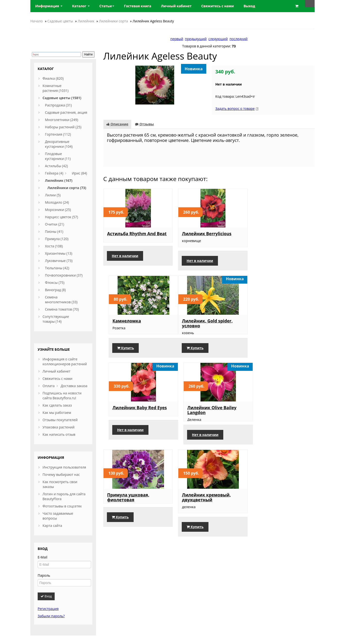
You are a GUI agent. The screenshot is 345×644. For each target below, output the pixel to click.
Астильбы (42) (56, 166)
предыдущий (196, 39)
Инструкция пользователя (64, 467)
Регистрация (48, 609)
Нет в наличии (125, 261)
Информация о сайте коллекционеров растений (65, 361)
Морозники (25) (58, 210)
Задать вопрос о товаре (235, 109)
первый (177, 39)
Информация (49, 6)
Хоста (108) (54, 246)
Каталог (81, 6)
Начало (37, 21)
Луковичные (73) (59, 261)
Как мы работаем (57, 413)
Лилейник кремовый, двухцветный (204, 415)
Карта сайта (52, 526)
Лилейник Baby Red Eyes (207, 321)
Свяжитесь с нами (57, 379)
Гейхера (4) (54, 173)
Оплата (49, 386)
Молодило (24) (57, 202)
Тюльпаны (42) (57, 268)
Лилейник (86, 21)
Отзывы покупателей (60, 420)
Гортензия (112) (58, 134)
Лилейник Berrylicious (204, 234)
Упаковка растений (59, 427)
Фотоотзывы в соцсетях (62, 506)
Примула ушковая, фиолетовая (128, 415)
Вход (46, 596)
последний (239, 39)
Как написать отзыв (59, 434)
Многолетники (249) (62, 120)
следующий (218, 39)
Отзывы (144, 124)
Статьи (107, 6)
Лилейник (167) (59, 180)
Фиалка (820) (53, 78)
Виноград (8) (55, 290)
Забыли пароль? (51, 616)
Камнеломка (266, 234)
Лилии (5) (53, 195)
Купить (265, 261)
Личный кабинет (56, 371)
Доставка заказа (74, 386)
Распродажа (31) (58, 105)
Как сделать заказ (57, 405)
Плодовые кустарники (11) (58, 156)
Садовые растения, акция (66, 112)
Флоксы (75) (55, 283)
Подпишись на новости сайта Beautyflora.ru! (62, 396)
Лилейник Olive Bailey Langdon (276, 323)
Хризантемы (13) (59, 253)
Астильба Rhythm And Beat (131, 236)
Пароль (44, 575)
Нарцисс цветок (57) (61, 217)
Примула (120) (57, 239)
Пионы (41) (54, 231)
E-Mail (43, 557)
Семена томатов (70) (62, 309)
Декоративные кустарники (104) (59, 144)
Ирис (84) (79, 173)
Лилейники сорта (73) (67, 188)
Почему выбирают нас (61, 474)
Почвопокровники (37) (64, 275)
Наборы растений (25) (63, 127)
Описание (117, 124)
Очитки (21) (55, 224)
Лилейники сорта (113, 21)
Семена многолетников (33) (61, 300)
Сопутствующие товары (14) (56, 319)
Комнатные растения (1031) (56, 88)
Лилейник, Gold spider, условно (132, 323)
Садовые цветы (60, 21)
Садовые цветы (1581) (62, 98)
